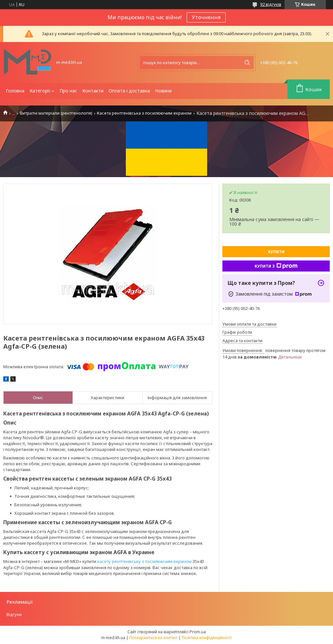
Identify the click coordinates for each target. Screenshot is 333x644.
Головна (15, 91)
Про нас (68, 91)
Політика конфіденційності (207, 638)
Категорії (40, 91)
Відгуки (14, 614)
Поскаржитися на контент (153, 638)
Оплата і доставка (129, 91)
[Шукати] (247, 63)
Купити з (276, 266)
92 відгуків (271, 4)
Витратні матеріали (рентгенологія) (56, 113)
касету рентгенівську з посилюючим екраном (144, 561)
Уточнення (206, 17)
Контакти (93, 91)
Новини (163, 91)
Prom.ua (198, 632)
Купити (276, 252)
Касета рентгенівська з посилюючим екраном (144, 113)
